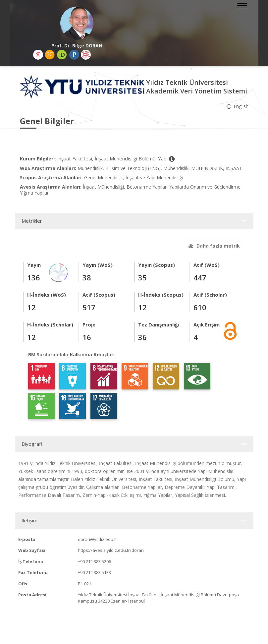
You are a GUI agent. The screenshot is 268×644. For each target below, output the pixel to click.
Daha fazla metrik (213, 246)
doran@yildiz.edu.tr (98, 539)
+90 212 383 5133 (94, 572)
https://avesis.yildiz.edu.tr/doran (111, 550)
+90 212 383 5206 (94, 561)
